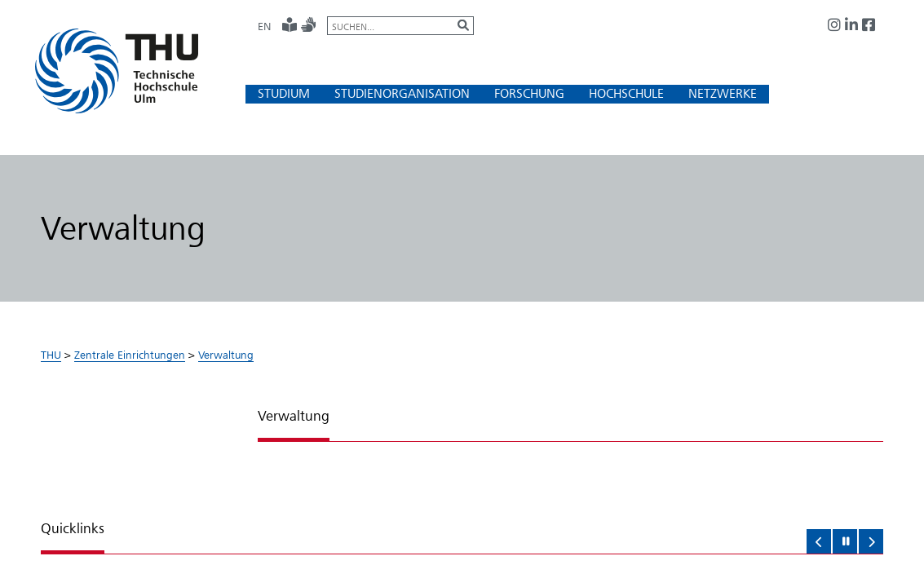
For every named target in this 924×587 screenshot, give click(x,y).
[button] (284, 93)
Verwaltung (226, 355)
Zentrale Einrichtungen (130, 355)
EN (264, 26)
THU (51, 355)
